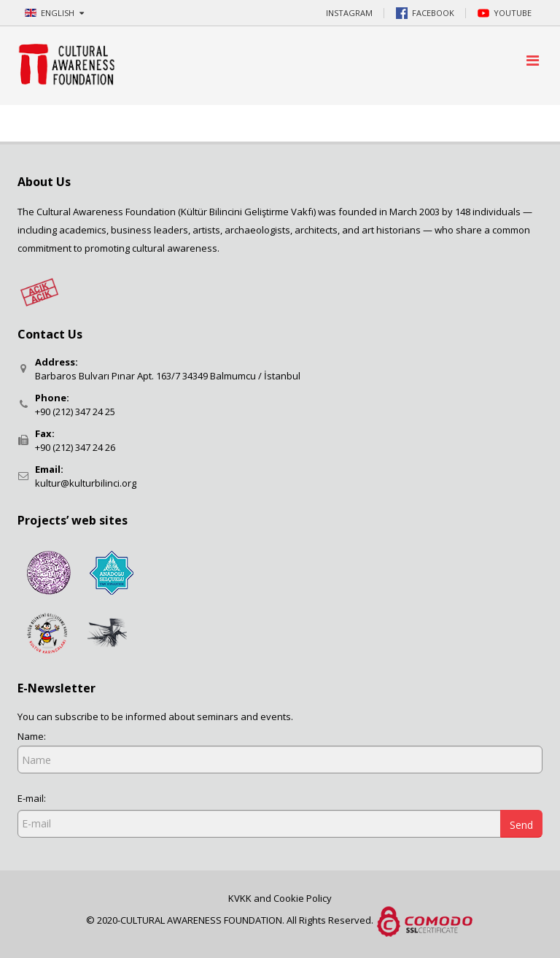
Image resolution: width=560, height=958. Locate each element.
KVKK (241, 898)
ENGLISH (54, 13)
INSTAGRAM (349, 13)
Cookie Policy (303, 898)
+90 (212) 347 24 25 (75, 412)
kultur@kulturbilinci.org (86, 483)
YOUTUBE (505, 13)
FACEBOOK (425, 13)
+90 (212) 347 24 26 (75, 447)
